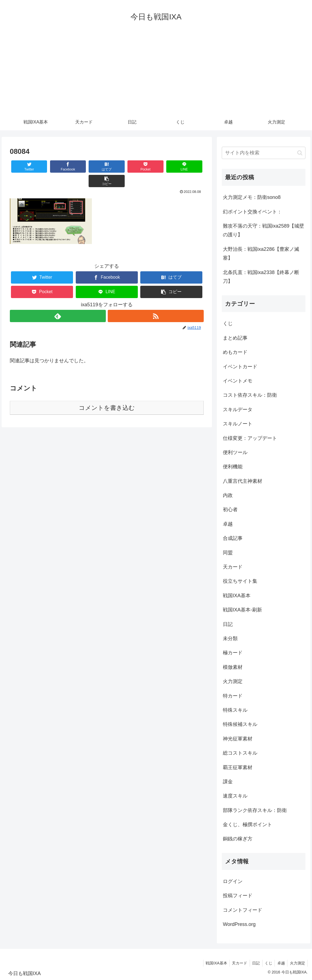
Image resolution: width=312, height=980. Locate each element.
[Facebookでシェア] (58, 167)
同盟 (228, 553)
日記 (228, 624)
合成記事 (233, 538)
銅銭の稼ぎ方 (238, 839)
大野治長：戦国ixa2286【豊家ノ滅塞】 (261, 254)
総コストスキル (240, 753)
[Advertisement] (156, 73)
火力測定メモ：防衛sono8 (252, 197)
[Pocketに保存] (123, 167)
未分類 (230, 638)
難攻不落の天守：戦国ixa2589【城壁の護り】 (263, 230)
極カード (233, 653)
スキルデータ (238, 410)
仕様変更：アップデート (250, 438)
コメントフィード (243, 910)
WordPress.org (239, 924)
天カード (233, 567)
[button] (187, 167)
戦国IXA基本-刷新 (242, 610)
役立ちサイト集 (240, 581)
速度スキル (235, 796)
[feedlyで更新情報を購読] (58, 301)
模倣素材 (233, 667)
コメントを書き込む (107, 393)
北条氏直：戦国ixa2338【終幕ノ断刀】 (261, 277)
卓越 (228, 524)
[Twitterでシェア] (26, 167)
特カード (233, 696)
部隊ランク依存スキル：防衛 (255, 810)
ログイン (233, 881)
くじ (228, 323)
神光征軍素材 (238, 739)
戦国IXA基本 (237, 596)
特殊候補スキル (240, 724)
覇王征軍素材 (238, 767)
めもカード (235, 352)
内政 (228, 495)
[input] (264, 153)
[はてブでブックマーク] (90, 167)
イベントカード (240, 367)
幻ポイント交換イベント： (252, 212)
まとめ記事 (235, 338)
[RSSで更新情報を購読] (156, 301)
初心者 (230, 510)
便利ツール (235, 452)
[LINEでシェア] (155, 167)
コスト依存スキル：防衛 (250, 395)
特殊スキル (235, 710)
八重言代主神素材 (243, 481)
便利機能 (233, 467)
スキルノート (238, 424)
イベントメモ (238, 381)
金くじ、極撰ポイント (247, 825)
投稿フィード (238, 896)
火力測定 (233, 681)
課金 (228, 782)
